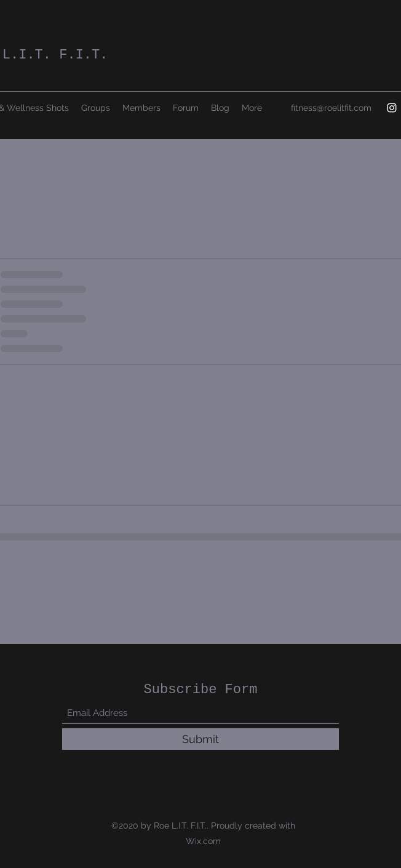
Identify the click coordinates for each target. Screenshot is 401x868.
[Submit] (200, 739)
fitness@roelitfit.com (331, 108)
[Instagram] (392, 108)
